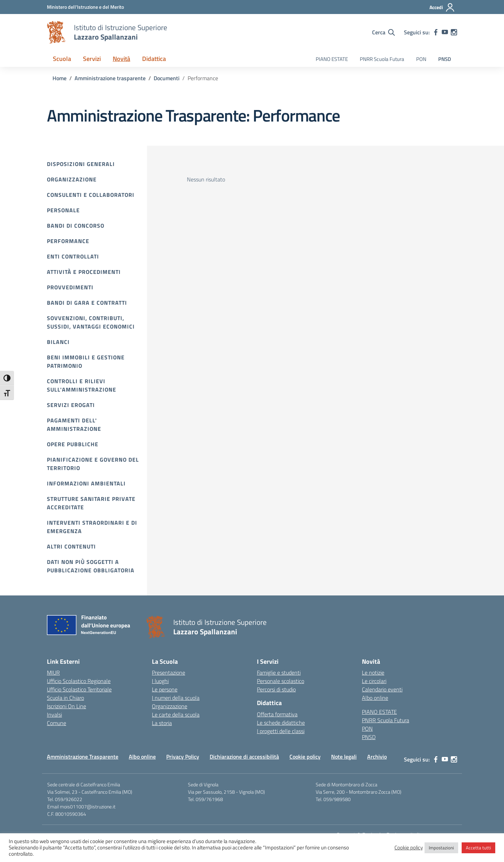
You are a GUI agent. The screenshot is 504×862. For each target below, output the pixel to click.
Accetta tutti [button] (478, 848)
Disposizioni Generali (81, 164)
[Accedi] (442, 7)
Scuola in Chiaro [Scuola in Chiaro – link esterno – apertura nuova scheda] (65, 698)
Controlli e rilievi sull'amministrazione (82, 385)
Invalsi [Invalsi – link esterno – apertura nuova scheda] (54, 715)
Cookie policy (305, 757)
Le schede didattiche (281, 723)
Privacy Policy (183, 757)
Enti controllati (73, 256)
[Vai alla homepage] (56, 32)
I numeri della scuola (176, 698)
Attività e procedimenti (84, 272)
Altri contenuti (71, 546)
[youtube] (445, 32)
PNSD (445, 59)
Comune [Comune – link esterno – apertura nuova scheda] (57, 723)
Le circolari (374, 681)
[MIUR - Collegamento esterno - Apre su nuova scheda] (85, 7)
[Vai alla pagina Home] (59, 78)
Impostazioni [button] (441, 848)
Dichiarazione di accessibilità (244, 757)
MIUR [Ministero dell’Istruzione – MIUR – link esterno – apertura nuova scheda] (53, 673)
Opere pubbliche (73, 444)
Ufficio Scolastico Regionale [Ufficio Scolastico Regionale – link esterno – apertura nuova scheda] (79, 681)
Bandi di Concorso (76, 226)
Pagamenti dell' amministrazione (74, 425)
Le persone (165, 689)
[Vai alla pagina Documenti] (167, 78)
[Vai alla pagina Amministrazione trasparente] (110, 78)
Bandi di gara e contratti (87, 303)
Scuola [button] (62, 59)
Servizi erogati (71, 405)
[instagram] (454, 32)
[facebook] (436, 32)
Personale (63, 210)
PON (421, 59)
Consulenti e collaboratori (91, 195)
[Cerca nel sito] (383, 32)
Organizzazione (72, 179)
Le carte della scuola (176, 715)
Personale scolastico (281, 681)
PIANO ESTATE (332, 59)
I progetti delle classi (281, 731)
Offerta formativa (277, 714)
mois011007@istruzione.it (88, 806)
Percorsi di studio (276, 689)
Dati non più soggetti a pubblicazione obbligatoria (91, 566)
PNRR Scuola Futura (382, 59)
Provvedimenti (70, 287)
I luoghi (160, 681)
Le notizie (373, 673)
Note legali (344, 757)
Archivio (377, 757)
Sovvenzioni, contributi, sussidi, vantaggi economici (91, 322)
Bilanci (58, 342)
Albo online (375, 698)
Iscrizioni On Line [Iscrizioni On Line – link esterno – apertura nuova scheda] (66, 706)
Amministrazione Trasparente (83, 757)
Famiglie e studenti (279, 673)
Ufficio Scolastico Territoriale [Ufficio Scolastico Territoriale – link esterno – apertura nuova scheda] (79, 689)
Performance (68, 241)
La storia (162, 723)
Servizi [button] (92, 59)
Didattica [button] (154, 59)
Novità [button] (121, 59)
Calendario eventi (382, 689)
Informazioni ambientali (86, 483)
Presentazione (169, 673)
